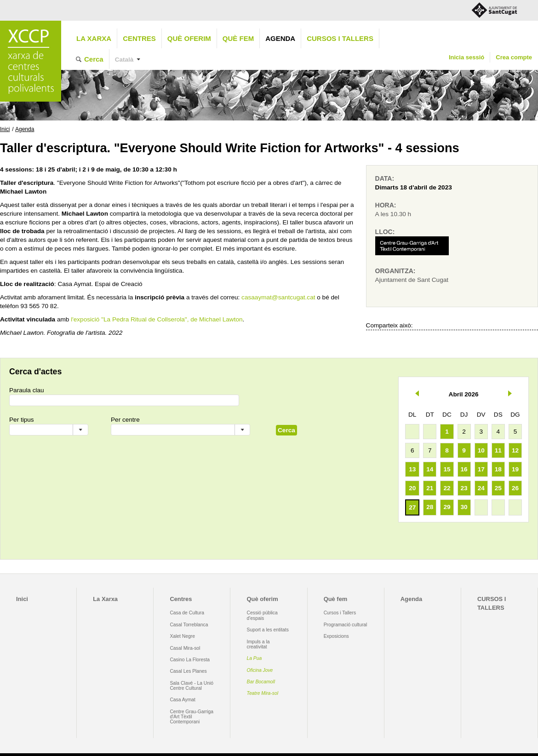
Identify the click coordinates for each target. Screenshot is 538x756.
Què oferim (189, 38)
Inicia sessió (466, 57)
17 (481, 469)
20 (412, 488)
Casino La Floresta (190, 660)
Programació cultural (346, 625)
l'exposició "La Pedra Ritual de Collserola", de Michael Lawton (157, 319)
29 (447, 507)
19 (515, 469)
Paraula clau (27, 390)
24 (481, 488)
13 (412, 469)
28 (430, 507)
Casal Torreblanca (189, 625)
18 (498, 469)
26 (515, 488)
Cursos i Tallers (340, 613)
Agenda (280, 38)
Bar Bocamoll (261, 682)
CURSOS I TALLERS (340, 38)
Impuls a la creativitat (258, 644)
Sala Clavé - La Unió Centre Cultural (192, 686)
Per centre (125, 420)
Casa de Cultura (187, 613)
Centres (139, 38)
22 (447, 488)
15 (447, 469)
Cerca (94, 59)
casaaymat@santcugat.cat (278, 297)
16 (464, 469)
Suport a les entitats (268, 630)
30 (464, 507)
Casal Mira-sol (185, 648)
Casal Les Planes (188, 671)
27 (412, 507)
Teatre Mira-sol (263, 693)
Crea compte (514, 57)
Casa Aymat (183, 700)
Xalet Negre (182, 636)
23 (464, 488)
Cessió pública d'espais (262, 615)
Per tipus (22, 420)
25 (498, 488)
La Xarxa (94, 38)
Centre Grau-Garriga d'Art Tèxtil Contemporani (192, 717)
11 (498, 450)
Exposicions (336, 636)
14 (430, 469)
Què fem (238, 38)
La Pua (255, 658)
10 (481, 450)
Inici (5, 129)
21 (430, 488)
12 (515, 450)
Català (124, 60)
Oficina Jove (260, 670)
